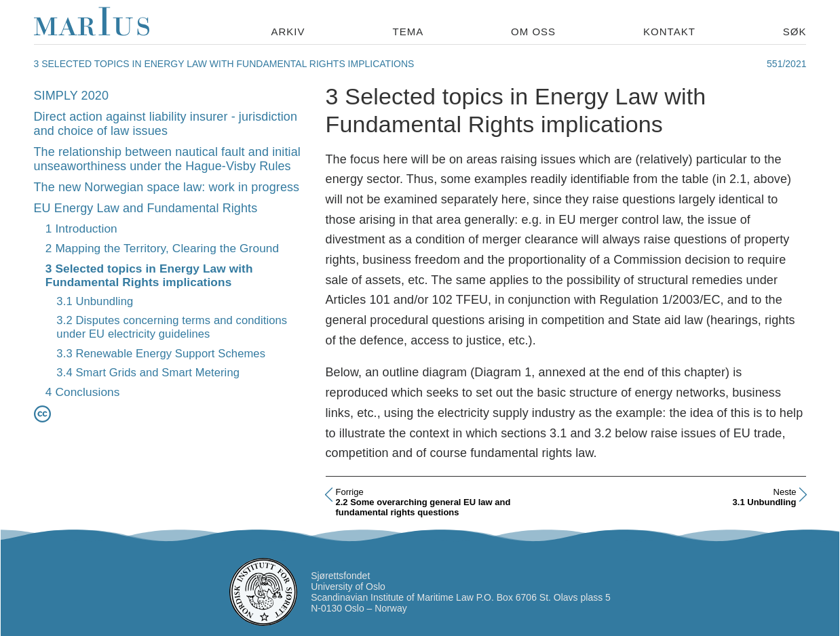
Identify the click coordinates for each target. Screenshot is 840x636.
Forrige (350, 492)
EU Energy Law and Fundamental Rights (146, 208)
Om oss (533, 32)
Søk (795, 32)
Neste (785, 492)
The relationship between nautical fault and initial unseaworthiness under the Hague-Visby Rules (167, 159)
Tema (408, 32)
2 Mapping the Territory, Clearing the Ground (162, 248)
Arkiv (288, 32)
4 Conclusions (83, 392)
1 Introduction (81, 228)
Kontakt (669, 32)
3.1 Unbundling (95, 301)
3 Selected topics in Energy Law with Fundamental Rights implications (149, 276)
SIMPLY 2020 (72, 96)
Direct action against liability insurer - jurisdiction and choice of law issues (166, 124)
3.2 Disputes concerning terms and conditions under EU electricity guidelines (172, 327)
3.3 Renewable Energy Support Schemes (161, 354)
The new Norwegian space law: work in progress (167, 187)
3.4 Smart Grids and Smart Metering (148, 373)
